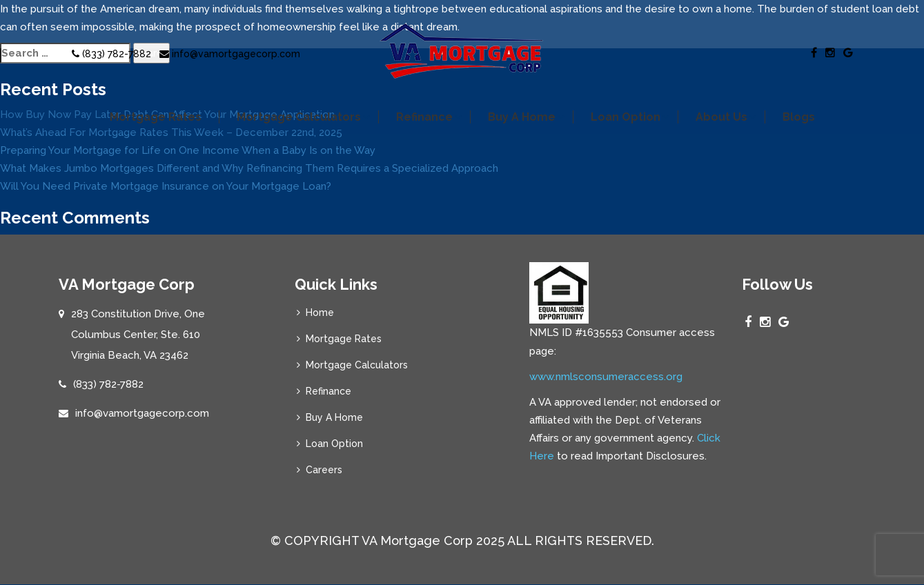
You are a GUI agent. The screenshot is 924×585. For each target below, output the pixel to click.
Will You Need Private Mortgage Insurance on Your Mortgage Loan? (166, 186)
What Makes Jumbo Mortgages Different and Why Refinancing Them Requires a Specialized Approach (249, 168)
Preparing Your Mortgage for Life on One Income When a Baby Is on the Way (188, 150)
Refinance (424, 117)
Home (320, 313)
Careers (324, 470)
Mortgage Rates (156, 117)
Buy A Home (522, 117)
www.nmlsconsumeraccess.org (606, 377)
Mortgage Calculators (299, 117)
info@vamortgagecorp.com (230, 54)
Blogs (799, 117)
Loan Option (626, 117)
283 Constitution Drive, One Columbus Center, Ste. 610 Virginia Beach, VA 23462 (138, 335)
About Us (721, 117)
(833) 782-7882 (111, 54)
